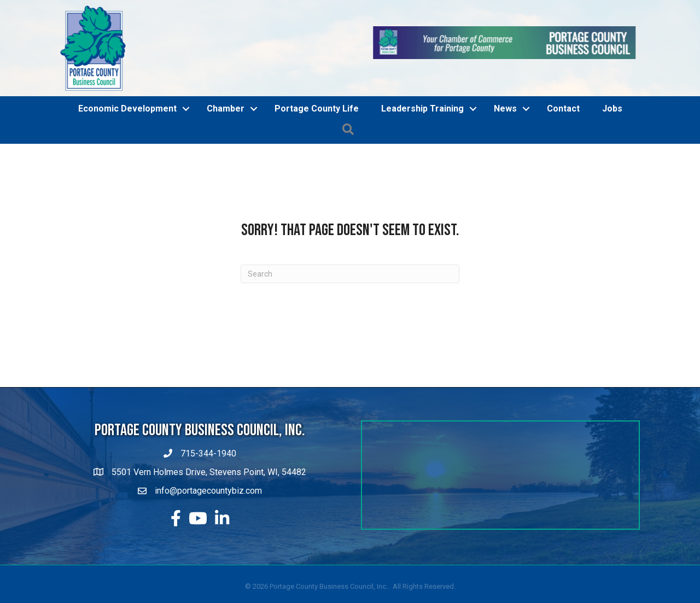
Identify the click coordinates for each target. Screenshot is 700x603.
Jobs (612, 109)
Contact (563, 109)
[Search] (350, 274)
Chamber (226, 109)
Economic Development (127, 109)
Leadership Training (422, 109)
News (505, 109)
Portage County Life (317, 109)
